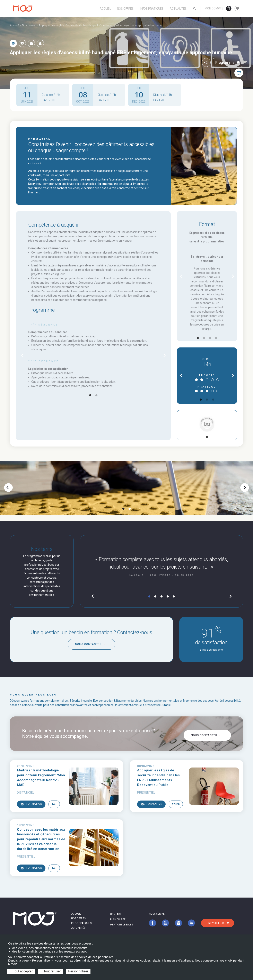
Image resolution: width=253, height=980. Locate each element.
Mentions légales (121, 925)
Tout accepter (21, 971)
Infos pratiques (152, 9)
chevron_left (22, 355)
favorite (237, 9)
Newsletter (216, 923)
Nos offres (125, 9)
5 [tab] (174, 597)
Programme (228, 63)
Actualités (178, 9)
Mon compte (214, 8)
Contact (116, 914)
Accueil (105, 9)
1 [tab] (90, 395)
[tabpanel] (93, 355)
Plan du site (118, 919)
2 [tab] (96, 395)
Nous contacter (88, 644)
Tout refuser (50, 971)
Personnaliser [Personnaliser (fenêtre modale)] (78, 971)
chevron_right (164, 355)
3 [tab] (210, 338)
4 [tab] (216, 338)
